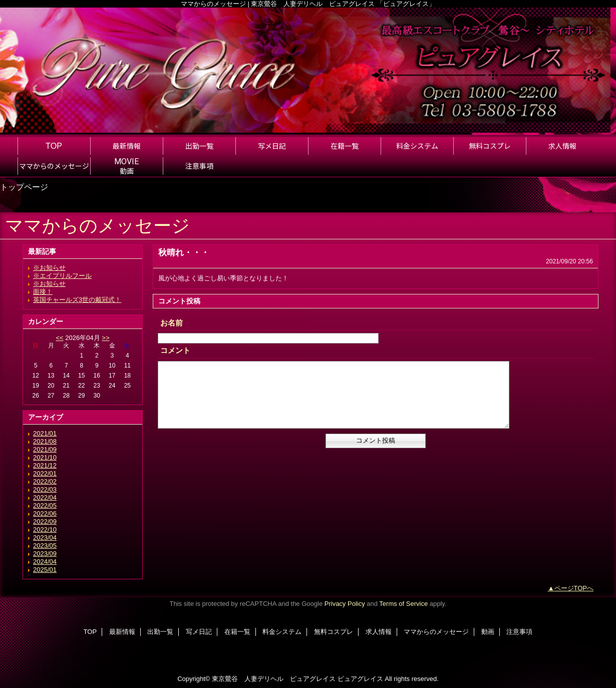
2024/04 (45, 562)
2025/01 (45, 570)
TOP (54, 146)
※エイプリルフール (62, 276)
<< (59, 338)
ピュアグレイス (360, 679)
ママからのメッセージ (436, 632)
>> (105, 338)
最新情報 (122, 632)
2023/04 (45, 538)
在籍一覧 (237, 632)
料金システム (282, 632)
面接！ (43, 292)
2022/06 (45, 513)
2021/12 (45, 465)
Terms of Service (403, 604)
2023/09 (45, 554)
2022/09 (45, 522)
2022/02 (45, 481)
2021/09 (45, 449)
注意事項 (519, 632)
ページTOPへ (574, 588)
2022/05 (45, 505)
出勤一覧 (160, 632)
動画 (488, 632)
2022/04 (45, 497)
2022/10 (45, 530)
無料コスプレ (334, 632)
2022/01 (45, 473)
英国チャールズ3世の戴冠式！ (77, 300)
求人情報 (379, 632)
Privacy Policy (345, 604)
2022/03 (45, 489)
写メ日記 (199, 632)
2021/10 (45, 457)
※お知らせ (49, 268)
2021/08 (45, 441)
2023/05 (45, 546)
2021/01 (45, 433)
